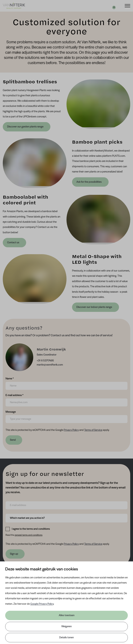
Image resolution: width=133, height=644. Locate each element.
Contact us (13, 243)
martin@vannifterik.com (50, 365)
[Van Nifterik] (14, 6)
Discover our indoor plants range (94, 307)
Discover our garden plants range (26, 127)
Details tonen (66, 638)
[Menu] (127, 5)
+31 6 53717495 (45, 361)
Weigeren (66, 627)
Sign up (14, 554)
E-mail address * (14, 395)
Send (13, 440)
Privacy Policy (71, 430)
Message (11, 412)
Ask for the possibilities (89, 182)
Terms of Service (93, 430)
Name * (10, 378)
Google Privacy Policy (42, 604)
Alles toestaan (67, 615)
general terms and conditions (29, 535)
